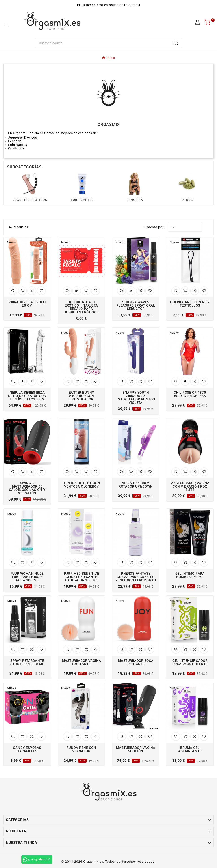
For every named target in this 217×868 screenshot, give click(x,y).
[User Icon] (197, 22)
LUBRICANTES (82, 200)
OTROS (187, 200)
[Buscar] (103, 43)
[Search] (176, 43)
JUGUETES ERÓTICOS (30, 200)
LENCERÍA (135, 200)
